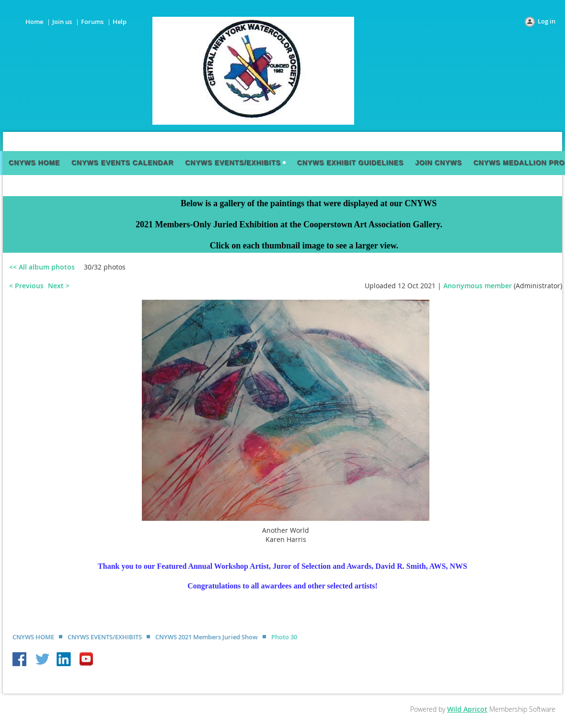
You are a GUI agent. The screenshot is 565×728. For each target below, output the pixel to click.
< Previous (26, 286)
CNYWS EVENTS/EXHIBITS (105, 637)
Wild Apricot (467, 709)
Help (120, 22)
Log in (547, 21)
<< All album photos (42, 267)
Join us (62, 22)
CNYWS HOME (33, 637)
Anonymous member (478, 286)
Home (34, 22)
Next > (59, 286)
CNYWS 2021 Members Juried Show (207, 637)
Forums (92, 22)
